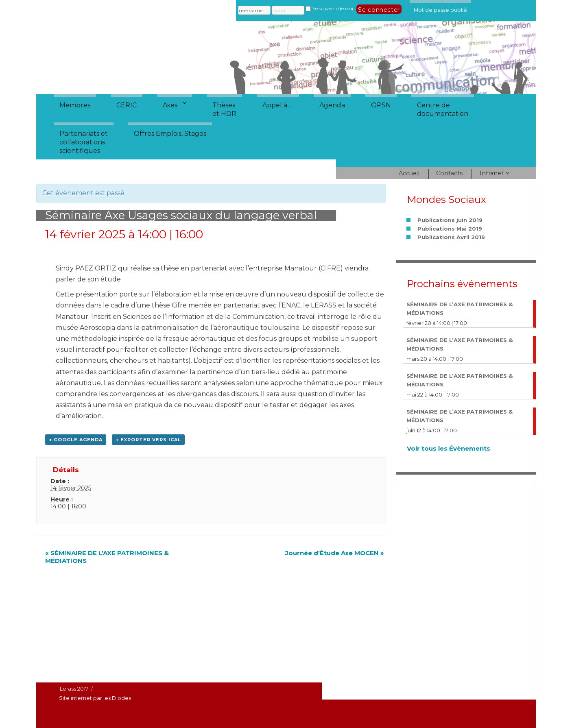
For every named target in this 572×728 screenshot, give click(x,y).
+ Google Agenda (76, 440)
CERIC (127, 105)
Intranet (492, 173)
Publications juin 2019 (450, 220)
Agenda (332, 105)
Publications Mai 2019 (450, 229)
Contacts (449, 173)
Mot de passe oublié (440, 9)
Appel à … (278, 105)
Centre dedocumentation (443, 109)
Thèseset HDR (224, 109)
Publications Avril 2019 (451, 237)
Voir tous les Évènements (449, 448)
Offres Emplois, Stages (170, 134)
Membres (75, 105)
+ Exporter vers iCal (148, 440)
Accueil (409, 173)
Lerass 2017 (74, 689)
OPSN (381, 105)
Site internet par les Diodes (95, 698)
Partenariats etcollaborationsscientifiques (84, 142)
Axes (170, 105)
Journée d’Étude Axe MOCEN (335, 553)
